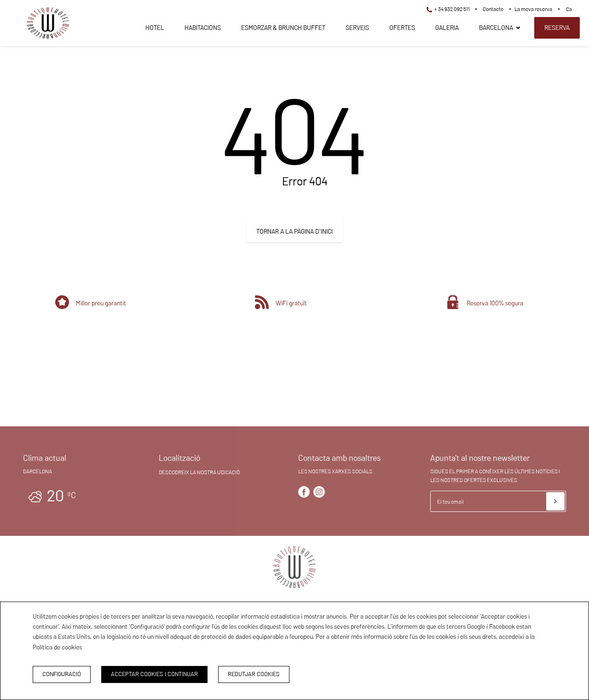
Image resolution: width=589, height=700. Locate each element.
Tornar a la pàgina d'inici (294, 231)
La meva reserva (533, 9)
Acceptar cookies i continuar (154, 674)
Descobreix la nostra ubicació (199, 472)
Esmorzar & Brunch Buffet (283, 28)
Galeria (447, 28)
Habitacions (203, 28)
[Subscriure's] (555, 501)
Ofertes (402, 28)
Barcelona (496, 28)
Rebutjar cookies (254, 674)
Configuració (62, 674)
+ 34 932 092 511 (448, 9)
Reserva (557, 28)
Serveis (357, 28)
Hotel (155, 28)
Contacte (493, 9)
